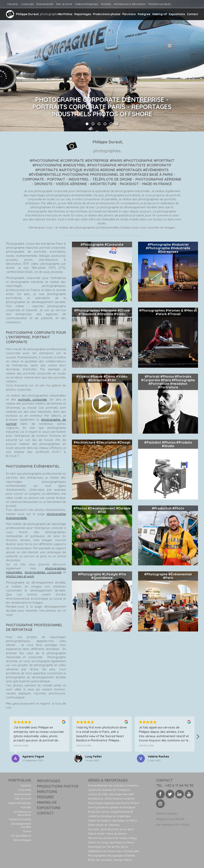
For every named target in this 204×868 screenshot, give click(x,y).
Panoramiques (22, 840)
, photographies (33, 14)
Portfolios (65, 14)
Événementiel (45, 4)
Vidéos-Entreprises (86, 4)
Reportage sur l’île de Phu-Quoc (108, 847)
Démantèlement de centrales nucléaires (113, 785)
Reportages (83, 14)
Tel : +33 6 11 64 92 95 (175, 785)
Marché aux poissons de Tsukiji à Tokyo (113, 838)
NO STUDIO (182, 825)
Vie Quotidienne (21, 836)
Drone (27, 831)
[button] (198, 738)
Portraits (106, 4)
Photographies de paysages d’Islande (112, 855)
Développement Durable (21, 825)
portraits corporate (32, 399)
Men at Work (64, 4)
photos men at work (20, 576)
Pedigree (144, 14)
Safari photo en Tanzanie (104, 825)
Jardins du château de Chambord (109, 790)
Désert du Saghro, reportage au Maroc (113, 820)
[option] (102, 66)
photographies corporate (43, 572)
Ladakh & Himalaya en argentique (109, 816)
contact (164, 780)
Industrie (13, 4)
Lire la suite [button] (21, 745)
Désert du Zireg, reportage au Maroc (111, 842)
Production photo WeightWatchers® (110, 812)
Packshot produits (159, 4)
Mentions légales (167, 813)
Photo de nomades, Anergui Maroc (110, 860)
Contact (192, 14)
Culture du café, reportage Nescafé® (111, 794)
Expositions (177, 14)
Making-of (160, 14)
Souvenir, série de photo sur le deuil (111, 829)
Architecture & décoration (130, 4)
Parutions (129, 14)
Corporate (27, 4)
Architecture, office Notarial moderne (111, 799)
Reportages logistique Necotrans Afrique (114, 803)
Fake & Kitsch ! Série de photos (107, 834)
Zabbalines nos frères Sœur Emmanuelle (114, 851)
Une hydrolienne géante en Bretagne (112, 807)
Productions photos (107, 14)
